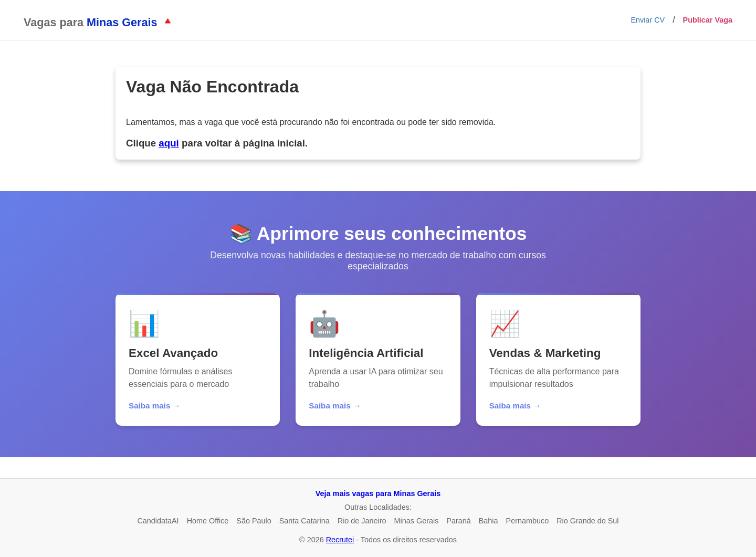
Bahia (489, 521)
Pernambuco (528, 521)
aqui (169, 143)
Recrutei (340, 540)
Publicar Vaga (708, 20)
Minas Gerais (417, 521)
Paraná (458, 521)
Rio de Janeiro (362, 521)
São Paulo (254, 521)
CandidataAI (158, 521)
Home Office (208, 521)
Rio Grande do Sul (587, 521)
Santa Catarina (304, 521)
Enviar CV (648, 20)
